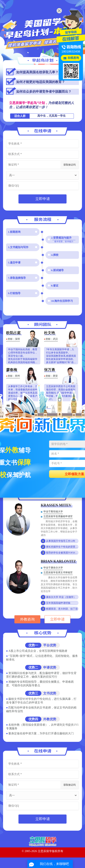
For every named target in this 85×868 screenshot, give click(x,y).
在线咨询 (73, 58)
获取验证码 (70, 165)
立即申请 (43, 199)
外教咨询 (27, 619)
